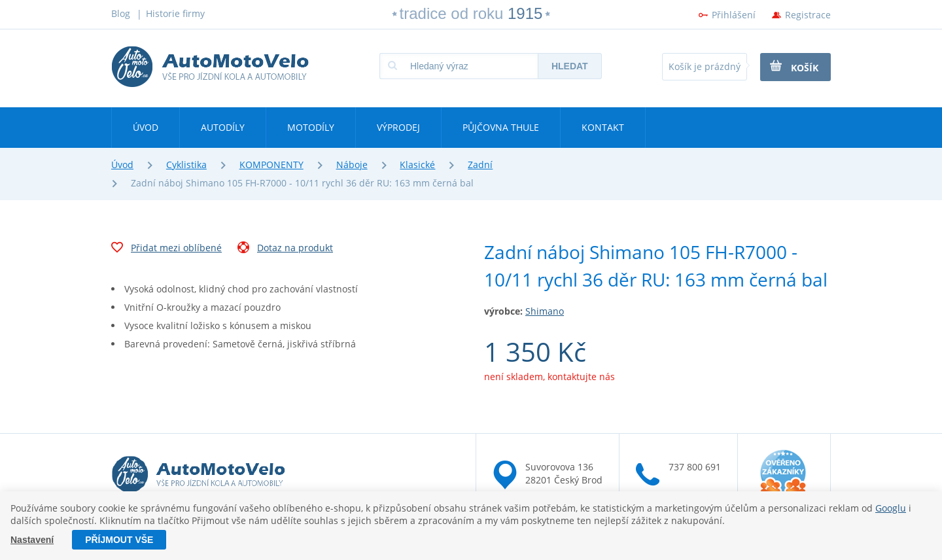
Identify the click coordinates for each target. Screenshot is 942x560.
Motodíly (311, 127)
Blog (121, 13)
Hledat (570, 66)
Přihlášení (734, 15)
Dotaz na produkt (285, 249)
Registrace (808, 15)
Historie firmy (175, 13)
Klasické (417, 165)
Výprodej (398, 127)
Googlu (891, 508)
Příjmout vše (119, 540)
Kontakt (603, 127)
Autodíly (223, 127)
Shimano (545, 311)
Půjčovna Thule (501, 127)
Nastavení (32, 540)
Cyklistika (186, 165)
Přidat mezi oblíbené (166, 249)
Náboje (352, 165)
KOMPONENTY (271, 165)
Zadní (480, 165)
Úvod (146, 127)
